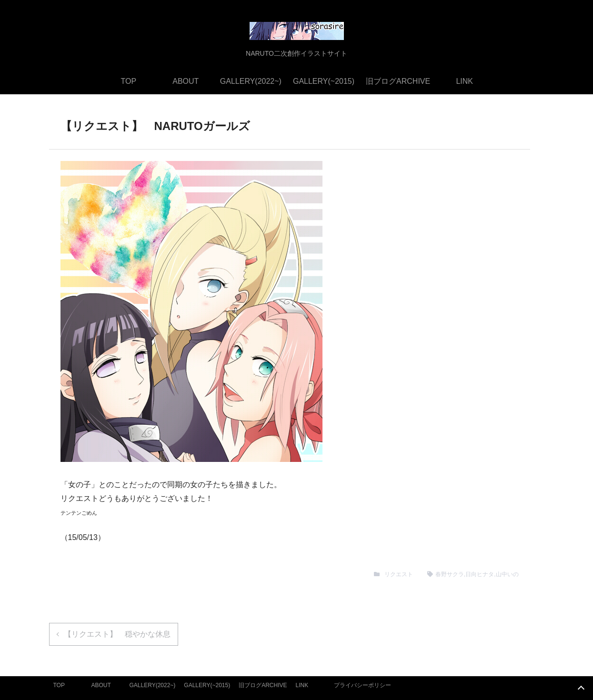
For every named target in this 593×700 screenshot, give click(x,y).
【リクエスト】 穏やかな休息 (117, 634)
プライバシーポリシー (362, 685)
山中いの (507, 574)
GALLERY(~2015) (324, 81)
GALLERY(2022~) (251, 81)
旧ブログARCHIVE (398, 81)
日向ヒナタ (480, 574)
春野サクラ (450, 574)
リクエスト (399, 574)
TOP (129, 81)
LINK (464, 81)
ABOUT (186, 81)
